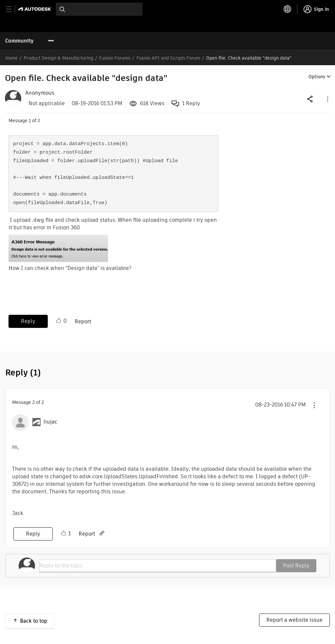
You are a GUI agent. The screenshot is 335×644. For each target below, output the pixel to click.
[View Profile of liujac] (50, 422)
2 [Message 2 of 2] (34, 402)
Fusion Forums (115, 58)
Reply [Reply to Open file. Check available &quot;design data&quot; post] (28, 321)
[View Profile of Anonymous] (40, 93)
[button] (327, 99)
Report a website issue (294, 620)
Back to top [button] (34, 621)
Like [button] (59, 321)
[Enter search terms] (99, 9)
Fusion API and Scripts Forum (168, 58)
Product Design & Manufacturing (58, 58)
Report (83, 322)
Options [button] (317, 77)
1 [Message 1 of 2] (30, 121)
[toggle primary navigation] (12, 9)
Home (11, 58)
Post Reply (296, 566)
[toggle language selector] (288, 9)
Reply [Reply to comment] (33, 534)
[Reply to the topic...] (158, 566)
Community (19, 41)
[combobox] (99, 9)
